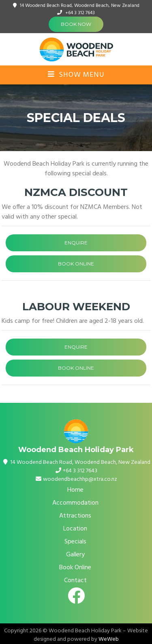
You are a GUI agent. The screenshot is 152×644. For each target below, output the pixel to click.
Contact (75, 581)
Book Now (76, 24)
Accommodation (75, 503)
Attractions (75, 516)
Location (75, 529)
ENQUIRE (76, 243)
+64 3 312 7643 (80, 13)
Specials (75, 542)
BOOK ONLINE (76, 264)
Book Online (75, 568)
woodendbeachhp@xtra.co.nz (80, 479)
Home (75, 490)
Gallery (75, 555)
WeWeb (109, 639)
